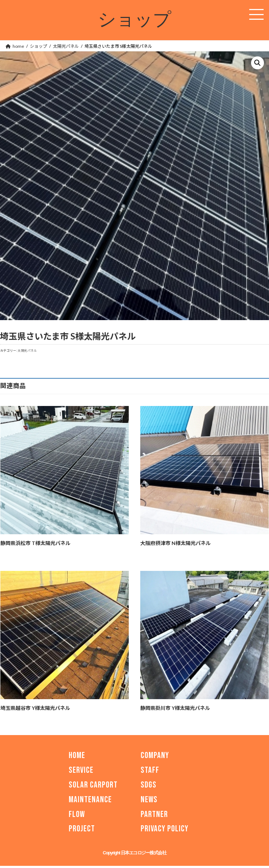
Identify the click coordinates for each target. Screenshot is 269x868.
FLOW (77, 814)
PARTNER (154, 814)
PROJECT (82, 829)
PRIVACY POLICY (165, 829)
